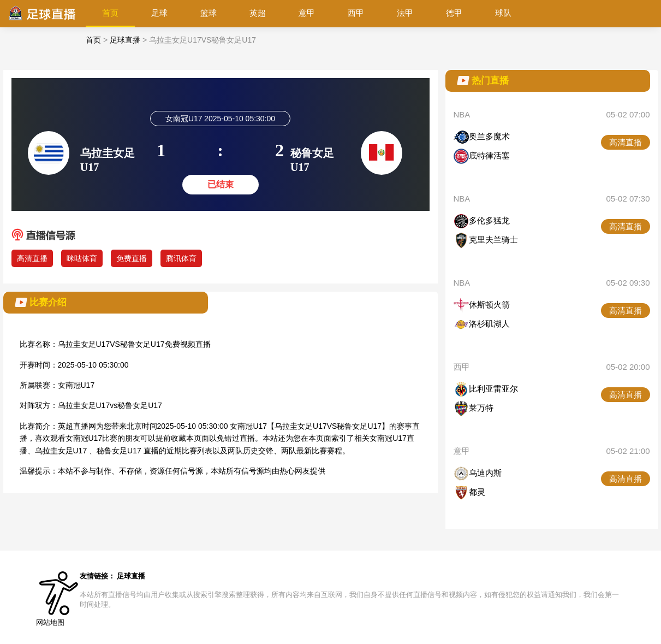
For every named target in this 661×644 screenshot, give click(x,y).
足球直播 (125, 40)
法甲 (405, 13)
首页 (110, 13)
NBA (462, 114)
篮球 (209, 13)
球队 (503, 13)
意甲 (307, 13)
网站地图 (50, 622)
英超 (258, 13)
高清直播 (32, 258)
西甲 (356, 13)
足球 (159, 13)
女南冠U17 (76, 385)
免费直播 (132, 258)
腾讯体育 (181, 258)
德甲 (454, 13)
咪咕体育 (82, 258)
